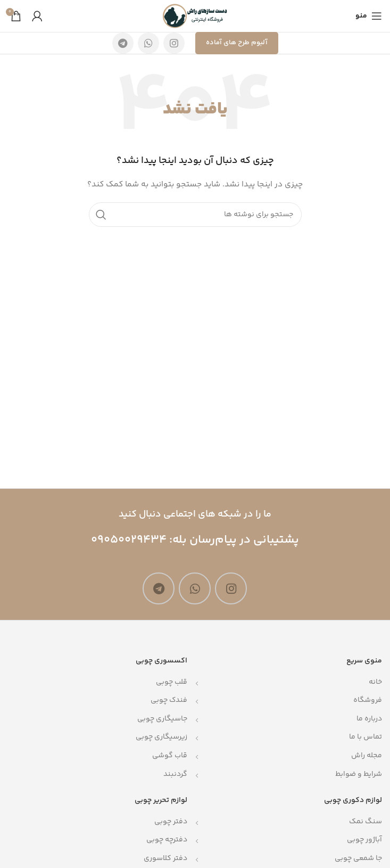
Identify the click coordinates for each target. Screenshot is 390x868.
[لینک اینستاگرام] (174, 43)
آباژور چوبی (364, 840)
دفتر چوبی (171, 822)
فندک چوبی (169, 700)
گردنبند (175, 774)
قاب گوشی (170, 756)
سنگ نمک (366, 822)
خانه (375, 682)
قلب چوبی (172, 682)
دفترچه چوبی (167, 840)
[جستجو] (195, 215)
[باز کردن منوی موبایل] (369, 16)
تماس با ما (366, 737)
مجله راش (367, 756)
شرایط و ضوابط (359, 774)
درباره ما (369, 719)
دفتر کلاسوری (165, 858)
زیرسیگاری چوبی (161, 737)
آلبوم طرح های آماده (237, 43)
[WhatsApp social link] (148, 43)
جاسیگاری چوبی (162, 719)
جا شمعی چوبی (358, 858)
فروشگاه (368, 700)
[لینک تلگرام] (123, 43)
